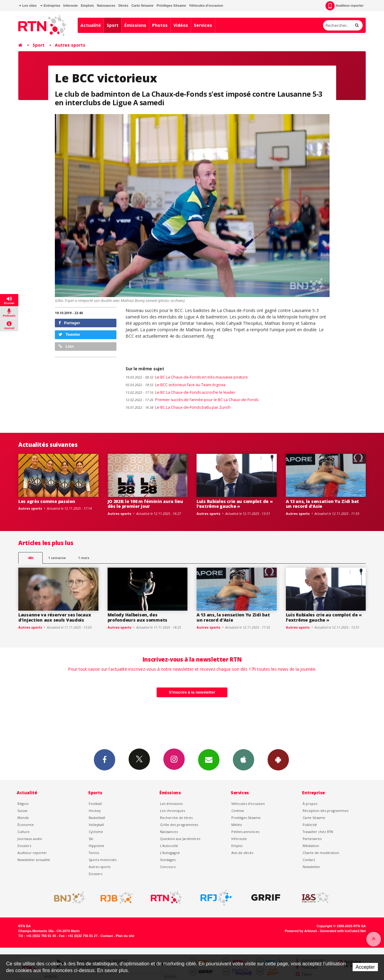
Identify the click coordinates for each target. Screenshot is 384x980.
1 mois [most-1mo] (84, 558)
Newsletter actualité (34, 860)
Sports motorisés (103, 860)
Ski (91, 839)
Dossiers (24, 846)
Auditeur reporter (32, 853)
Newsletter (311, 867)
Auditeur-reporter (345, 6)
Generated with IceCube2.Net (343, 931)
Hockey (95, 811)
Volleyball (96, 825)
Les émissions (171, 804)
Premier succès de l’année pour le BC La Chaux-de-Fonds (192, 400)
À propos (310, 804)
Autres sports (70, 45)
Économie (26, 825)
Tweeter (69, 334)
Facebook (105, 759)
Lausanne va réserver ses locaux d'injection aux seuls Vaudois (55, 617)
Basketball (97, 818)
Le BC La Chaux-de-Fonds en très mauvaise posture (187, 377)
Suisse (22, 811)
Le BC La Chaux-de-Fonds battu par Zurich (178, 407)
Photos (160, 25)
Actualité (91, 25)
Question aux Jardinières (180, 839)
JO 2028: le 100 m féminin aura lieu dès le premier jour (145, 504)
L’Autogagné (170, 853)
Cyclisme (96, 832)
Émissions (135, 25)
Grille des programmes (179, 825)
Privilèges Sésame (171, 5)
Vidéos (181, 25)
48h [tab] (31, 558)
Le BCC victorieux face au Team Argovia (176, 385)
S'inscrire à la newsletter (192, 692)
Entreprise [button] (50, 5)
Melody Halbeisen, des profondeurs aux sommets (138, 617)
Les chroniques (172, 811)
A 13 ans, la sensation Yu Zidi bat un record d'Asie (322, 504)
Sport (113, 25)
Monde (23, 818)
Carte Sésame (142, 5)
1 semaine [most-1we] (57, 558)
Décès (123, 5)
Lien (66, 346)
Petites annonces (245, 832)
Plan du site (125, 936)
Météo (237, 825)
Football (95, 804)
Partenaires (312, 839)
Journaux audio (30, 839)
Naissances (106, 5)
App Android (278, 759)
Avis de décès (242, 853)
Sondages (168, 860)
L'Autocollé (169, 846)
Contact (309, 860)
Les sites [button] (28, 5)
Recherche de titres (176, 818)
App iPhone (244, 759)
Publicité (310, 825)
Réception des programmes (325, 811)
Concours (168, 867)
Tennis (94, 853)
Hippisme (96, 846)
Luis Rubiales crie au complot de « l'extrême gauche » (235, 504)
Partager (69, 323)
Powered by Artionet (301, 931)
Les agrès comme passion (47, 501)
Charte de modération (321, 853)
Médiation (311, 846)
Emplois (87, 5)
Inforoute (71, 5)
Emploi (237, 846)
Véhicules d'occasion (206, 5)
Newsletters (209, 759)
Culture (23, 832)
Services (203, 25)
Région (23, 804)
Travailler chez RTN (318, 832)
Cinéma (238, 811)
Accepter (365, 967)
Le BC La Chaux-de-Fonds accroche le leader (180, 392)
